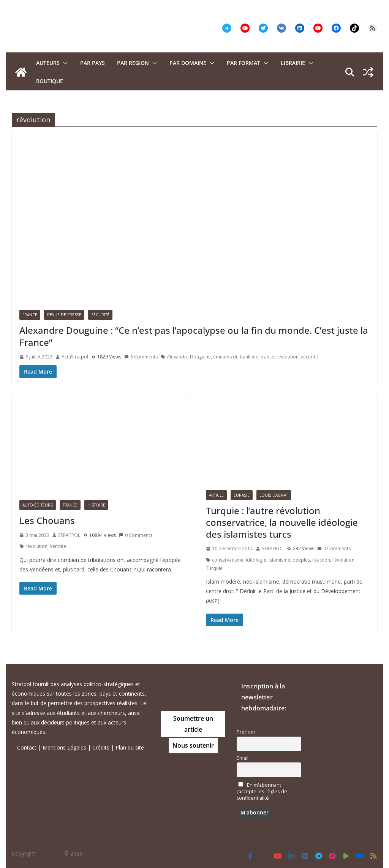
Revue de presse (64, 315)
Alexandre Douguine (189, 357)
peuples (301, 560)
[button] (64, 63)
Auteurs (48, 63)
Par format (244, 63)
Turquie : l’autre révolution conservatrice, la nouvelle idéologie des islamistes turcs (282, 522)
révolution (288, 357)
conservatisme (228, 560)
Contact (27, 747)
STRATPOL (69, 535)
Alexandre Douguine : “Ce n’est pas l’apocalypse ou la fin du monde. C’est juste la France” (194, 336)
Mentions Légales (64, 747)
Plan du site (130, 747)
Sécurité (100, 315)
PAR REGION (133, 63)
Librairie (293, 63)
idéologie (256, 560)
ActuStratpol (75, 357)
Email (243, 758)
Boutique (50, 81)
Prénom (246, 732)
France (30, 315)
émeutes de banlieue (236, 357)
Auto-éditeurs (38, 505)
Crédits (101, 747)
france (267, 357)
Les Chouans (47, 520)
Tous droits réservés (113, 853)
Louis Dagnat (274, 495)
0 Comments (136, 535)
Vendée (58, 546)
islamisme (279, 560)
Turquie (214, 568)
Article (216, 495)
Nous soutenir (193, 745)
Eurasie (242, 495)
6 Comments (141, 357)
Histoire (96, 505)
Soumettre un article (193, 724)
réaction (321, 560)
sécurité (309, 357)
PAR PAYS (93, 63)
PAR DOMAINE (188, 63)
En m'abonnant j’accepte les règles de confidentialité (262, 791)
